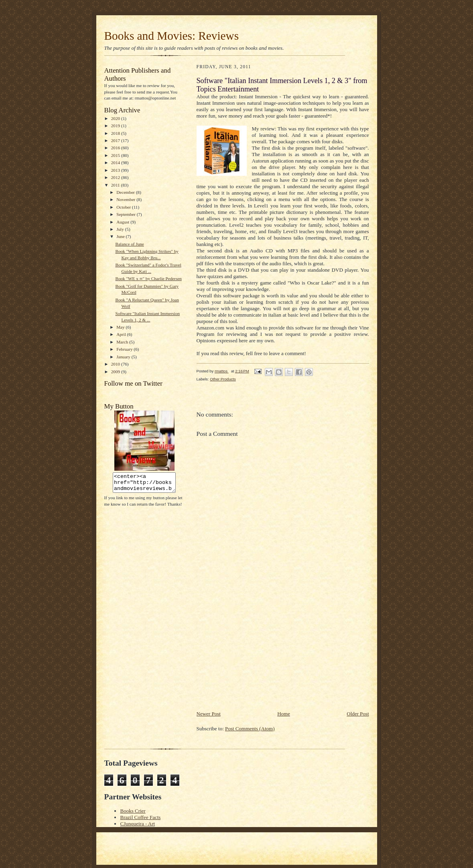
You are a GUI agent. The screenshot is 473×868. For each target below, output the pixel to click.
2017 (116, 140)
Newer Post (209, 714)
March (123, 342)
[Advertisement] (257, 654)
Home (284, 714)
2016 (116, 148)
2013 (116, 170)
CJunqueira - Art (138, 824)
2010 (116, 364)
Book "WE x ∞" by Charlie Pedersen (148, 278)
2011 (116, 185)
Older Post (358, 714)
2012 (116, 177)
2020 (116, 118)
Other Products (223, 379)
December (126, 192)
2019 (116, 126)
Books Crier (133, 811)
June (121, 236)
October (124, 207)
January (124, 357)
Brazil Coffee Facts (141, 817)
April (122, 334)
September (127, 214)
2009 (116, 372)
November (126, 199)
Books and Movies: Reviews (172, 36)
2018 (116, 133)
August (123, 222)
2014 (116, 163)
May (121, 327)
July (121, 229)
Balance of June (129, 244)
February (125, 349)
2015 (116, 155)
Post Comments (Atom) (250, 729)
